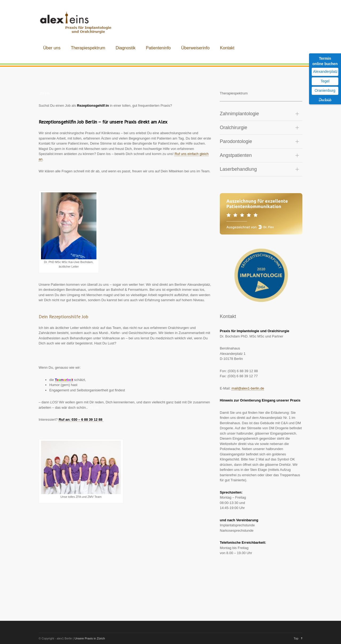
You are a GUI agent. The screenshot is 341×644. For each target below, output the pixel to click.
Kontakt (227, 48)
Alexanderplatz (325, 71)
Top (296, 638)
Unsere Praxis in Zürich (90, 638)
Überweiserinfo (195, 48)
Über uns (52, 48)
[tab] (261, 114)
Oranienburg (325, 90)
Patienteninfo (158, 48)
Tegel (325, 81)
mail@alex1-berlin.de (248, 388)
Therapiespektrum (88, 48)
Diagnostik (126, 48)
